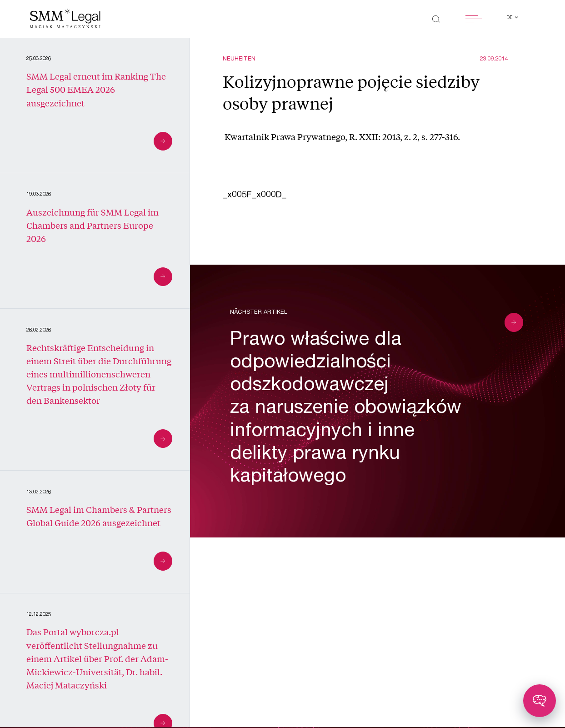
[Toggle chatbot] (540, 701)
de (510, 18)
